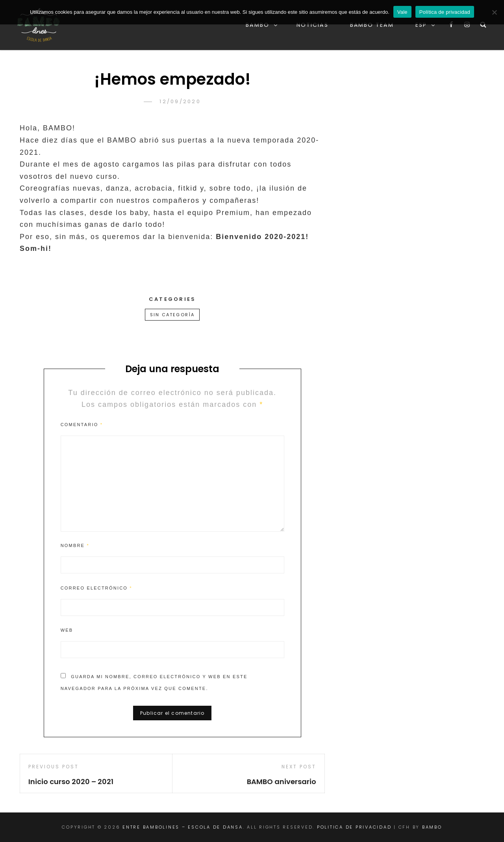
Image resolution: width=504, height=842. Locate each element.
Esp (426, 25)
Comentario (82, 425)
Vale (402, 12)
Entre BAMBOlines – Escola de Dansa (183, 827)
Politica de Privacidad (354, 827)
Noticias (312, 25)
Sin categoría (172, 315)
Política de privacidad (445, 12)
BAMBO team (372, 25)
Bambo (262, 25)
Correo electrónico (96, 588)
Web (67, 630)
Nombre (75, 545)
